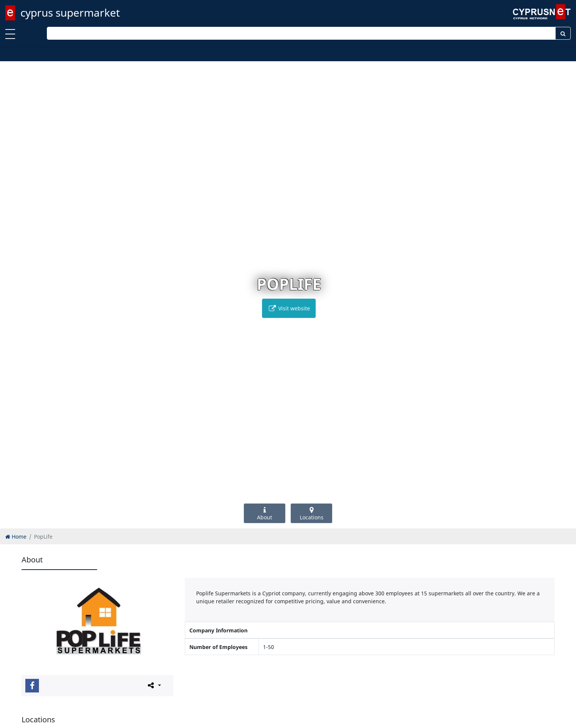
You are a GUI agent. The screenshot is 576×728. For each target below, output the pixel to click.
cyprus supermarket (70, 12)
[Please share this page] (154, 685)
